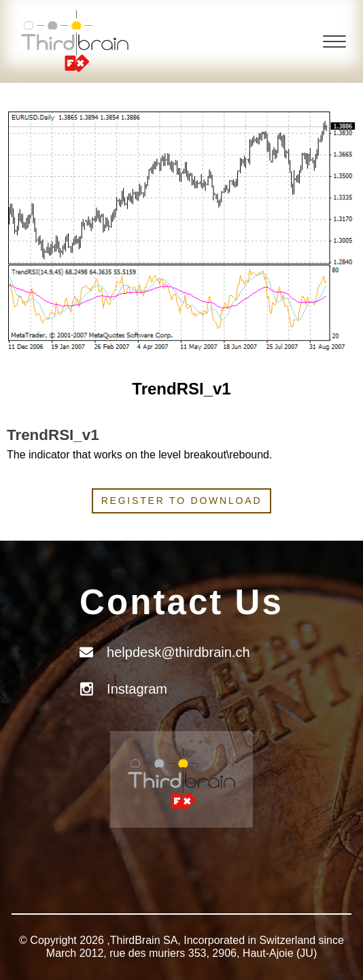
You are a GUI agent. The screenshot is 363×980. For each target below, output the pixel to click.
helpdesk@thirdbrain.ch (178, 652)
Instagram (137, 689)
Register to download (182, 501)
